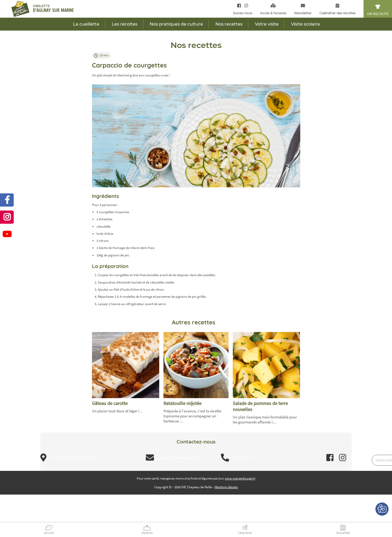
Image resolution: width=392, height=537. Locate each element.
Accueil (49, 533)
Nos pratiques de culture (176, 24)
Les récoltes (125, 24)
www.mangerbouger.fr (240, 478)
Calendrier (245, 533)
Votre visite (267, 24)
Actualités (343, 533)
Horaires (147, 533)
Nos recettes (229, 24)
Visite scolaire (306, 24)
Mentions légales (226, 487)
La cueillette (86, 24)
